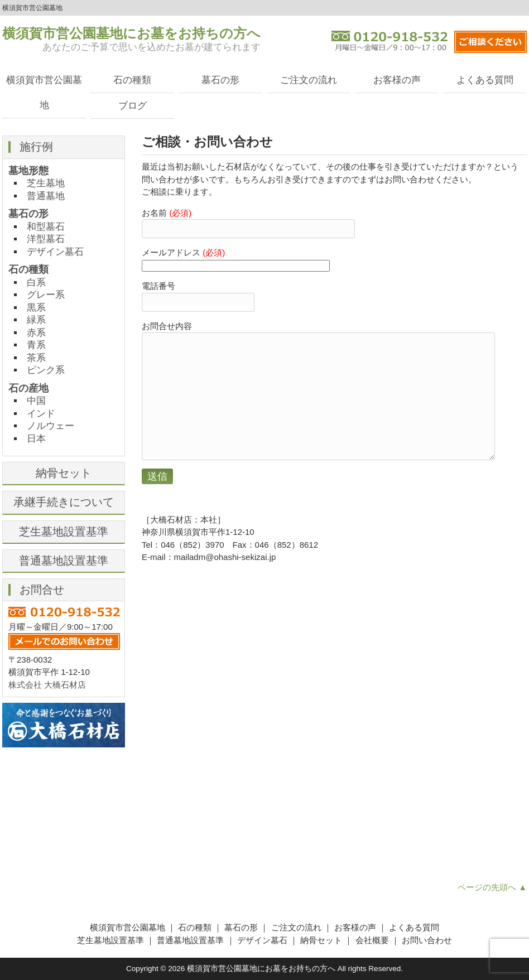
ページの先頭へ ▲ (492, 887)
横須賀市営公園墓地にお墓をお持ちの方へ (131, 33)
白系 (36, 282)
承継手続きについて (64, 502)
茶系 (36, 358)
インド (41, 413)
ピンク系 (46, 370)
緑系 (36, 320)
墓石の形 (220, 80)
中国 (36, 400)
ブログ (133, 105)
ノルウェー (51, 426)
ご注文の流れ (309, 80)
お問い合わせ (427, 940)
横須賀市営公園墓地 (44, 92)
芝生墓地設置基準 (64, 532)
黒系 (36, 307)
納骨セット (64, 473)
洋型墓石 (46, 239)
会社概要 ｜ (379, 940)
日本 (36, 438)
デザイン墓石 (55, 252)
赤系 (36, 332)
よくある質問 (485, 80)
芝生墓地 (46, 183)
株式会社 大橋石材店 (47, 685)
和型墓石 (46, 226)
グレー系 (46, 295)
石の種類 (132, 80)
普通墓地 (46, 196)
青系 (36, 345)
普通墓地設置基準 (64, 561)
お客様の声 (397, 80)
